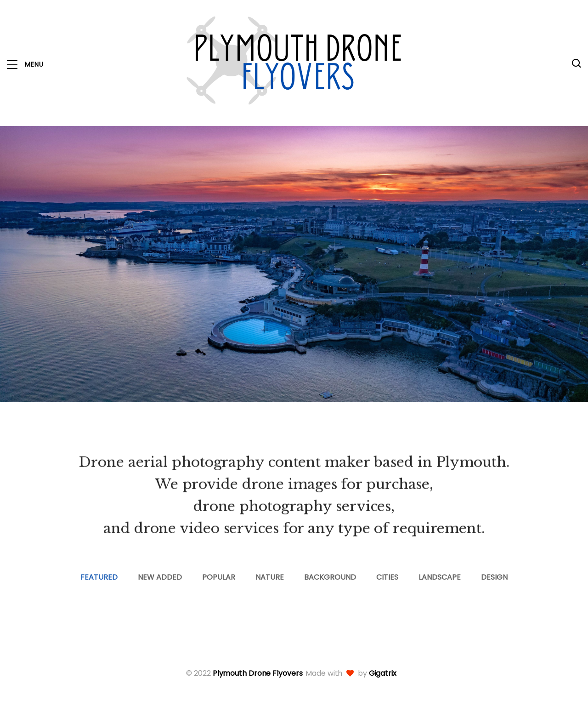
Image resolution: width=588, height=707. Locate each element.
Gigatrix (383, 673)
